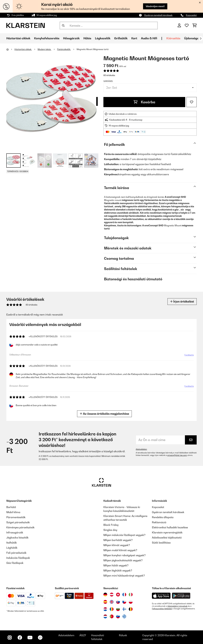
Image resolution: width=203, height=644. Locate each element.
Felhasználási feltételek (162, 609)
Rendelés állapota (163, 517)
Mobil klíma (13, 512)
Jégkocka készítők (17, 538)
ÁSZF (83, 635)
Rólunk (123, 635)
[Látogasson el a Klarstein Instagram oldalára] (10, 638)
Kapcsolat (191, 15)
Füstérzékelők (64, 49)
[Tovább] (201, 39)
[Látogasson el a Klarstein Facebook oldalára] (20, 638)
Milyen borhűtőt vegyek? (118, 540)
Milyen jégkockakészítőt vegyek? (123, 560)
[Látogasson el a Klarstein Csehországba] (124, 602)
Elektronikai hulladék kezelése (170, 527)
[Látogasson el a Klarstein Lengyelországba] (131, 602)
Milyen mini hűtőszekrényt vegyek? (124, 576)
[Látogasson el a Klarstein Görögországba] (124, 617)
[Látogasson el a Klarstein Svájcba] (118, 595)
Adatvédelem (141, 449)
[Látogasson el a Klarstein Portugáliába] (112, 616)
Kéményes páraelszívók (20, 527)
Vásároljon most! (155, 6)
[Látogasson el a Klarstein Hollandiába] (105, 616)
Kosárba (144, 102)
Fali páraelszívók (16, 553)
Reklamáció (159, 522)
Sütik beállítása (161, 543)
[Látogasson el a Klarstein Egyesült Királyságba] (112, 602)
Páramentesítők (16, 517)
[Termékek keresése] (109, 26)
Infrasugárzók (15, 532)
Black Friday (111, 525)
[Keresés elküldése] (63, 26)
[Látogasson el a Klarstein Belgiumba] (131, 609)
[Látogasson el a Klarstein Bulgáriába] (118, 609)
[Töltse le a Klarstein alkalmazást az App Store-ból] (161, 596)
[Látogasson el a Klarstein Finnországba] (124, 609)
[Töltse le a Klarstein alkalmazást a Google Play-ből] (181, 596)
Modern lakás (44, 49)
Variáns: (108, 81)
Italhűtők (12, 543)
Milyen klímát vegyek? (117, 545)
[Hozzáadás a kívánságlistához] (192, 102)
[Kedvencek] (187, 26)
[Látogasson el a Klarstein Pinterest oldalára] (40, 638)
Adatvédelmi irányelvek (177, 606)
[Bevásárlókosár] (195, 26)
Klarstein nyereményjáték (167, 532)
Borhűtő (11, 507)
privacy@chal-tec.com (177, 455)
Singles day (110, 530)
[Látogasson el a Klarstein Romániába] (112, 609)
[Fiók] (179, 26)
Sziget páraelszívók (18, 522)
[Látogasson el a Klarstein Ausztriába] (112, 595)
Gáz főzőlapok (15, 563)
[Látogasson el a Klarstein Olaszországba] (131, 595)
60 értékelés (109, 75)
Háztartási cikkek (23, 49)
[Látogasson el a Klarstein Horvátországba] (105, 609)
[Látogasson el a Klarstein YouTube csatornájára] (30, 638)
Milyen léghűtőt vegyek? (118, 570)
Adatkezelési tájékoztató (167, 538)
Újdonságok (192, 38)
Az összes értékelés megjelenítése (105, 414)
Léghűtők (12, 548)
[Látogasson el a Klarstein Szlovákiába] (118, 602)
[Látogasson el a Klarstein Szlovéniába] (118, 616)
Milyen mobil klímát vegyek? (120, 550)
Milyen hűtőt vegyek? (116, 565)
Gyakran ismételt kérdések (158, 15)
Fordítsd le (188, 356)
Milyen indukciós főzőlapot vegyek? (124, 535)
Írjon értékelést (182, 301)
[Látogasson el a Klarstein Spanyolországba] (105, 602)
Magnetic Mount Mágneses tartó (93, 49)
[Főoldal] (10, 49)
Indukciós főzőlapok (18, 558)
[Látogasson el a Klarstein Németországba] (105, 595)
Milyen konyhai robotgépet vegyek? (124, 555)
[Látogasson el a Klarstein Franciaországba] (124, 595)
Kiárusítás (173, 38)
